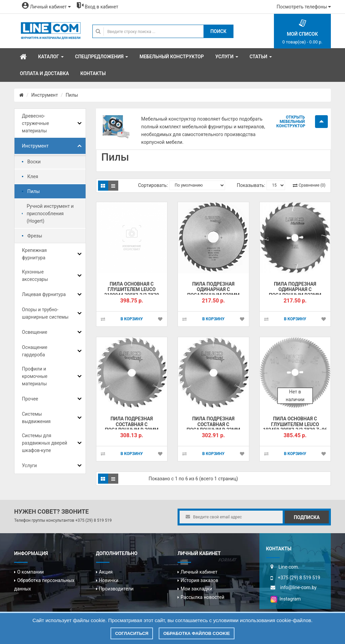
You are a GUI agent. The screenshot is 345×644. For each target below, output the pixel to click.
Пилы (72, 95)
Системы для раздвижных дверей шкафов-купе (44, 443)
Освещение (35, 332)
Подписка (307, 517)
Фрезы (35, 236)
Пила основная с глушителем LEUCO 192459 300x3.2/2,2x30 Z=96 (295, 424)
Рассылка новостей (202, 597)
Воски (34, 162)
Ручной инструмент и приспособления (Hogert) (50, 214)
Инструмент (45, 95)
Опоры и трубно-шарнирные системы (45, 313)
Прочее (30, 399)
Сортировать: (153, 185)
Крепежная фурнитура (34, 254)
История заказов (199, 580)
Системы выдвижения (36, 418)
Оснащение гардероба (35, 351)
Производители (116, 589)
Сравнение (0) (312, 185)
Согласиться (132, 633)
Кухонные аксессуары (35, 276)
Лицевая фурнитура (44, 294)
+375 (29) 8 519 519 (93, 520)
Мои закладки (196, 589)
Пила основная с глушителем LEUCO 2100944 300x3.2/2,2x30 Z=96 (132, 292)
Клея (33, 176)
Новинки (109, 580)
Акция (106, 572)
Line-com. (289, 567)
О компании (30, 572)
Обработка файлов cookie (197, 633)
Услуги (29, 465)
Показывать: (251, 185)
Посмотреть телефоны (304, 7)
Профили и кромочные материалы (35, 376)
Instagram (286, 599)
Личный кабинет (199, 572)
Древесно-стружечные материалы (35, 123)
